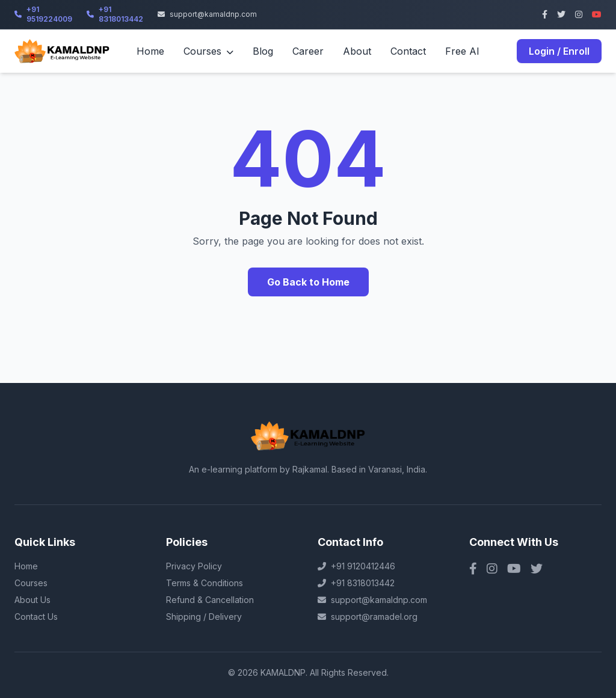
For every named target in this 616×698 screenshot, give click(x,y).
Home (150, 51)
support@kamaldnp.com (207, 14)
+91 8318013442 (115, 14)
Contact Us (36, 617)
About (357, 51)
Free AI (462, 51)
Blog (263, 51)
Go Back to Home (308, 282)
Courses (208, 51)
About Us (32, 600)
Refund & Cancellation (210, 600)
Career (308, 51)
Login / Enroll (559, 51)
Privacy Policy (194, 566)
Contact (408, 51)
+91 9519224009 (43, 14)
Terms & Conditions (205, 583)
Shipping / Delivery (204, 617)
